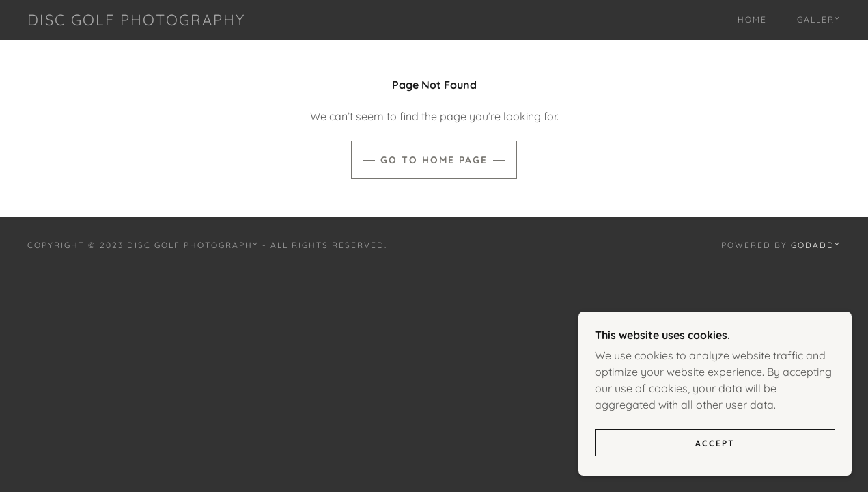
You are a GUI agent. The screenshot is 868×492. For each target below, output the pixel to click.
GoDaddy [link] (816, 245)
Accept (715, 443)
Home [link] (752, 19)
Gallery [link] (819, 19)
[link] (136, 21)
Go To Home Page (434, 160)
